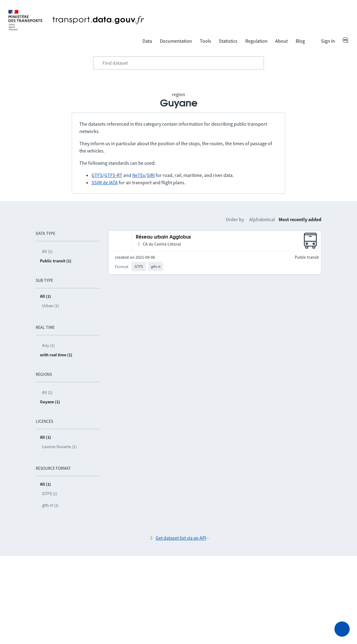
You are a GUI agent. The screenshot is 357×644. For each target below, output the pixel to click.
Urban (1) (50, 306)
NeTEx (139, 175)
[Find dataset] (179, 63)
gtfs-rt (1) (50, 505)
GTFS (97, 175)
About (281, 41)
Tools (206, 41)
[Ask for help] (342, 629)
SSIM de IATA (105, 182)
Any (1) (48, 345)
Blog (300, 41)
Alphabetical (262, 219)
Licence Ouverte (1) (59, 447)
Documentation (176, 41)
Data (147, 41)
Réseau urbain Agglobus (163, 237)
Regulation (256, 41)
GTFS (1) (50, 494)
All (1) (47, 251)
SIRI (151, 175)
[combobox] (179, 63)
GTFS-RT (113, 175)
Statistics (228, 41)
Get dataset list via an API (181, 538)
